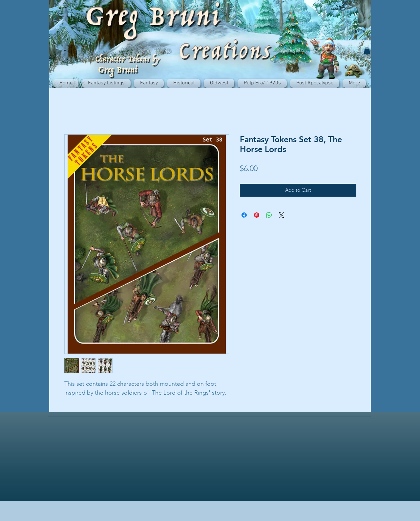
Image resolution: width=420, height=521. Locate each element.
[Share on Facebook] (244, 215)
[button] (367, 51)
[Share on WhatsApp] (269, 215)
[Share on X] (282, 215)
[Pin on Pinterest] (257, 215)
